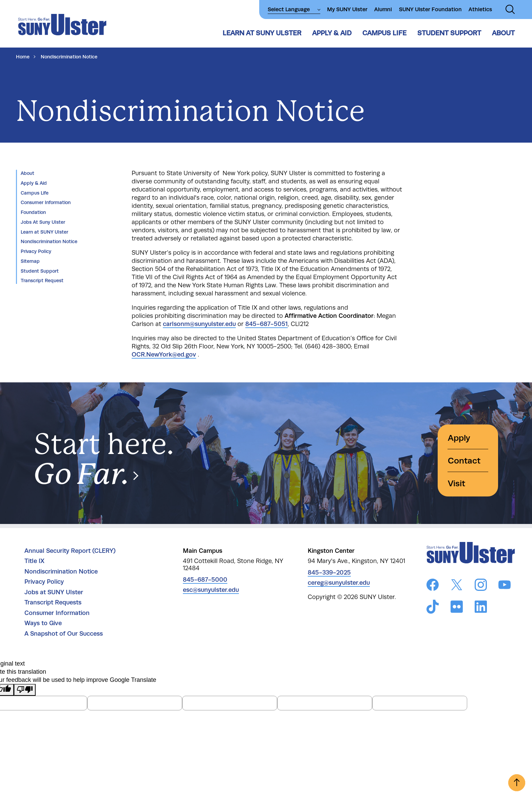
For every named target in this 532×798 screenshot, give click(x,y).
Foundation (33, 212)
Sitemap (30, 261)
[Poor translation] (25, 690)
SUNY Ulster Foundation (430, 9)
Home (23, 57)
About (503, 33)
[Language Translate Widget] (294, 9)
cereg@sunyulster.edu (339, 583)
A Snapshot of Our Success (64, 634)
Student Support (449, 33)
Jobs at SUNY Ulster (54, 592)
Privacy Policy (36, 251)
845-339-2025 (329, 573)
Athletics (480, 9)
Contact (464, 461)
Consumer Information (46, 202)
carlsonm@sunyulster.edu (199, 324)
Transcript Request (42, 280)
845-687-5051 (267, 324)
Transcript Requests (53, 602)
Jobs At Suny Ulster (43, 222)
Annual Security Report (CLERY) (70, 551)
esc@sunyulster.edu (211, 590)
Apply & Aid (332, 33)
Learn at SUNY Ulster (262, 33)
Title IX (34, 561)
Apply (459, 438)
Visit (457, 483)
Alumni (383, 9)
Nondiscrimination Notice (49, 241)
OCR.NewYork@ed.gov (164, 355)
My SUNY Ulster (347, 9)
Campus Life (384, 33)
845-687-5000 (205, 580)
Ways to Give (43, 623)
